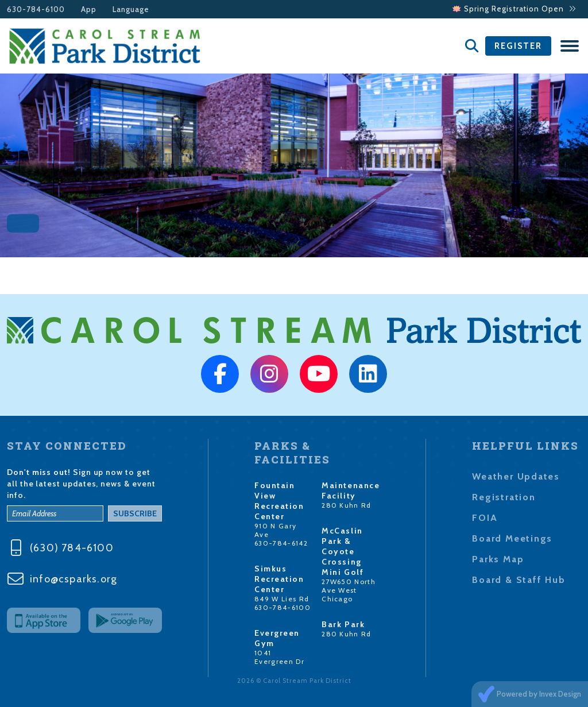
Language (131, 9)
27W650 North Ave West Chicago (349, 590)
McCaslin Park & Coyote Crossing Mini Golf (343, 551)
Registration (504, 497)
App (89, 9)
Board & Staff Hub (519, 580)
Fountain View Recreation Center (279, 501)
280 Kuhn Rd (347, 505)
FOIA (485, 518)
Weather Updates (516, 476)
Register (518, 46)
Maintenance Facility (351, 490)
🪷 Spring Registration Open (514, 9)
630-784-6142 (281, 543)
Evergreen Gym (277, 638)
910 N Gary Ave (275, 530)
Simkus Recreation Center (279, 579)
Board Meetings (512, 538)
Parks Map (498, 559)
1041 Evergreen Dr (279, 657)
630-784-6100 (36, 9)
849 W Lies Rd (282, 599)
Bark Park (343, 624)
